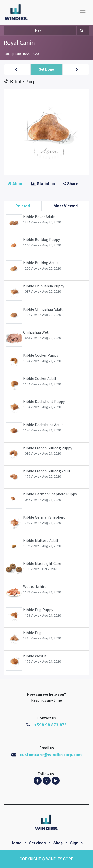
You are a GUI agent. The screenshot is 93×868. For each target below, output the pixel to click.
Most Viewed (65, 206)
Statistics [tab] (43, 184)
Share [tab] (71, 184)
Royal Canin (19, 42)
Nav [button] (38, 30)
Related (23, 206)
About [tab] (16, 184)
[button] (83, 31)
